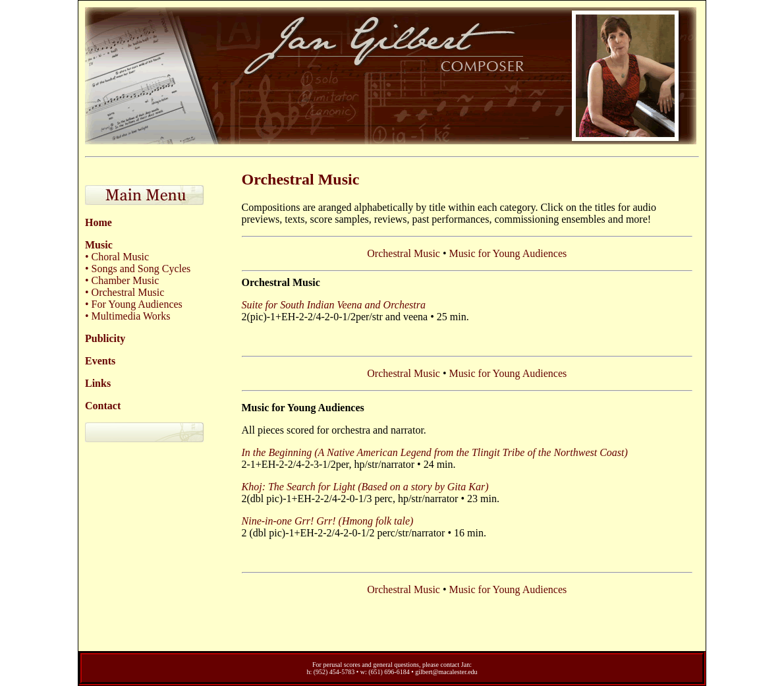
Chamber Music (124, 280)
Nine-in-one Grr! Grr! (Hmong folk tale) (328, 521)
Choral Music (119, 257)
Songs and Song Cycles (140, 269)
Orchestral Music (127, 292)
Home (98, 222)
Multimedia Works (130, 316)
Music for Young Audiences (508, 253)
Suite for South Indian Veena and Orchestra (334, 305)
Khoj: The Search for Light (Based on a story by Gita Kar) (365, 487)
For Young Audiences (136, 304)
